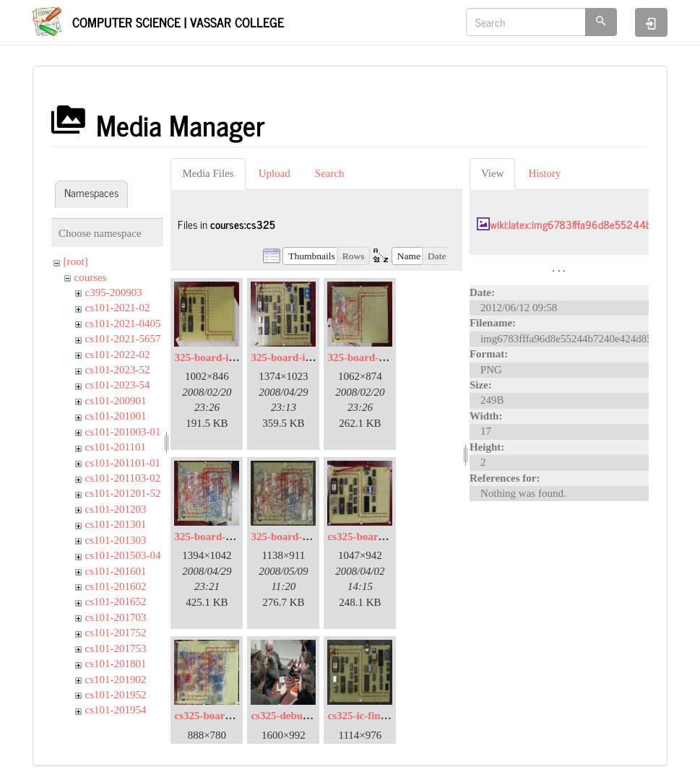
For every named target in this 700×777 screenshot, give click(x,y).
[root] (76, 261)
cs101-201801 (116, 664)
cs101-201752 (116, 633)
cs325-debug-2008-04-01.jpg (315, 716)
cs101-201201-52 (123, 493)
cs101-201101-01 (123, 463)
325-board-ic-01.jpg (220, 357)
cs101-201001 (116, 416)
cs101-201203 (116, 509)
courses (91, 277)
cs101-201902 (116, 680)
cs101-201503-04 (123, 555)
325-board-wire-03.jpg (226, 537)
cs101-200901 (116, 401)
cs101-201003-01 (123, 432)
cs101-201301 (116, 524)
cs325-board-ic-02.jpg (377, 537)
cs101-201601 (116, 571)
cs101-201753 (116, 648)
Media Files (208, 173)
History (544, 173)
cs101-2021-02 (118, 308)
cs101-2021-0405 (123, 324)
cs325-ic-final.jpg (367, 716)
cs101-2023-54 (118, 385)
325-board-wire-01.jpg (379, 357)
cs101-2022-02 (118, 355)
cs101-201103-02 (123, 478)
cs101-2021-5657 (123, 339)
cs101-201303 (116, 540)
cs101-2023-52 (118, 370)
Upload (275, 173)
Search (330, 173)
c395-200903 (114, 292)
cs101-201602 (116, 586)
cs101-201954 (116, 710)
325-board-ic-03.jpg (296, 357)
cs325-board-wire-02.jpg (230, 716)
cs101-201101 (116, 447)
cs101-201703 (116, 617)
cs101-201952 (116, 695)
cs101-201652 (116, 602)
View (493, 173)
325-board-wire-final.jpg (308, 537)
